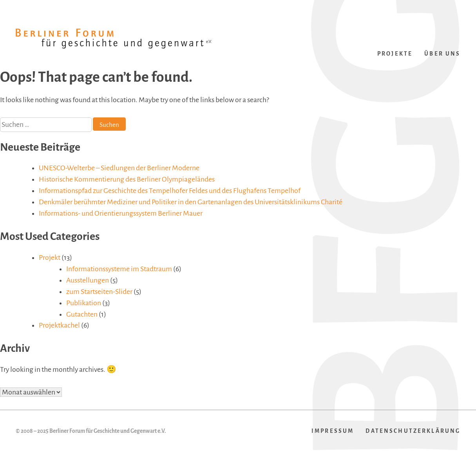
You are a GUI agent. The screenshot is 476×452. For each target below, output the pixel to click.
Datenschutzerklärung (413, 431)
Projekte (395, 54)
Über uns (442, 54)
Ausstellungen (88, 280)
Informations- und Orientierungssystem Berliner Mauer (121, 213)
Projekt (50, 258)
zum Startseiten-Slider (99, 292)
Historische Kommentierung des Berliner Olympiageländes (127, 179)
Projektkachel (59, 325)
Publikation (84, 303)
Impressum (333, 431)
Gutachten (82, 314)
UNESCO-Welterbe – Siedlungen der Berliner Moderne (119, 168)
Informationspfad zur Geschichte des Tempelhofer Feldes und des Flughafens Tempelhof (170, 191)
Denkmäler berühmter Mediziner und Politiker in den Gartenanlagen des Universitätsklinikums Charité (191, 202)
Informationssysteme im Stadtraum (119, 269)
